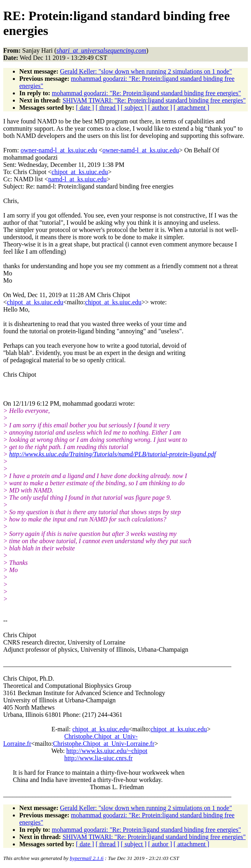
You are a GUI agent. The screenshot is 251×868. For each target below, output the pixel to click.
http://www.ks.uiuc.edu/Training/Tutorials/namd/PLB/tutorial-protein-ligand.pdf (113, 454)
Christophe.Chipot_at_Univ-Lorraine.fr (104, 744)
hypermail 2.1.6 (87, 858)
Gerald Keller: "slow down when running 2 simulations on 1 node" (146, 71)
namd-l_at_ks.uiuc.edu (78, 179)
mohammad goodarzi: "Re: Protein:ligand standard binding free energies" (146, 93)
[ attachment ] (191, 108)
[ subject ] (134, 108)
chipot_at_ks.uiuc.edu (80, 172)
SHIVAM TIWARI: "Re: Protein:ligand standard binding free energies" (154, 100)
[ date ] (85, 108)
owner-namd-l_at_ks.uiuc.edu (59, 150)
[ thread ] (107, 108)
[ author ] (160, 108)
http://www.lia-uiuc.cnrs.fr (98, 758)
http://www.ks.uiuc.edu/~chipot (107, 751)
